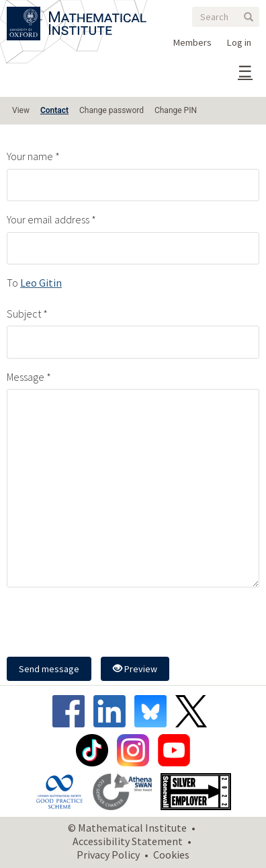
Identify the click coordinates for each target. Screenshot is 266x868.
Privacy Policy (108, 855)
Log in (239, 42)
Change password (112, 110)
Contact (54, 110)
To (12, 283)
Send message (49, 669)
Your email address (48, 219)
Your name (30, 156)
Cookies (171, 855)
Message (26, 377)
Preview (135, 669)
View (21, 110)
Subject (24, 314)
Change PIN (176, 110)
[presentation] (109, 624)
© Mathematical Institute (127, 828)
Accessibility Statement (128, 841)
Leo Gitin (41, 283)
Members (192, 42)
